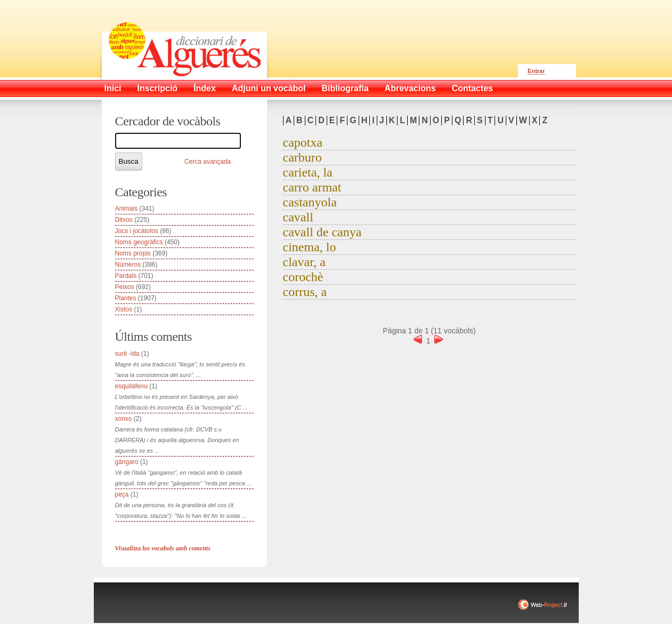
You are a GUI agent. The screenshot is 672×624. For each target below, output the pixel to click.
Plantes (126, 298)
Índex (205, 88)
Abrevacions (410, 88)
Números (128, 265)
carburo (302, 157)
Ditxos (124, 220)
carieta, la (308, 172)
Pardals (126, 276)
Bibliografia (345, 88)
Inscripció (158, 88)
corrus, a (305, 292)
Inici (113, 88)
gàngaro (127, 462)
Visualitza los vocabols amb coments (163, 548)
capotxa (303, 142)
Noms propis (133, 253)
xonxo (124, 419)
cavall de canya (322, 232)
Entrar (536, 71)
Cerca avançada (208, 162)
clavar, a (304, 262)
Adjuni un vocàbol (269, 88)
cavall (298, 217)
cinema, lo (310, 247)
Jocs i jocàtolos (137, 231)
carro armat (312, 187)
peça (122, 494)
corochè (303, 277)
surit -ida (127, 354)
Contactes (472, 88)
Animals (127, 209)
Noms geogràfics (139, 242)
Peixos (125, 287)
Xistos (124, 309)
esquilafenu (131, 386)
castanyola (310, 202)
